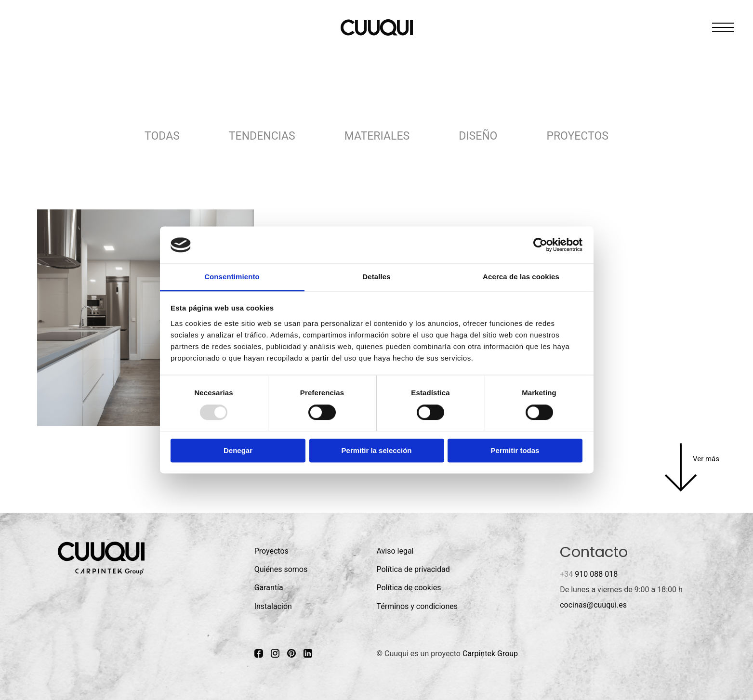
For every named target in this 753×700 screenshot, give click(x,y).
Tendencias (262, 136)
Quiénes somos (281, 569)
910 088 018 (589, 574)
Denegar (238, 450)
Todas (162, 136)
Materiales (377, 136)
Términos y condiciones (417, 606)
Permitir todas (515, 450)
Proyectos (577, 136)
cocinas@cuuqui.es (593, 605)
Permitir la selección (377, 450)
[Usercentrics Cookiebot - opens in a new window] (540, 245)
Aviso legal (395, 551)
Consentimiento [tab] (232, 277)
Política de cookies (409, 588)
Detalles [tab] (376, 277)
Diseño (478, 136)
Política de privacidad (413, 569)
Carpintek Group (490, 654)
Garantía (269, 588)
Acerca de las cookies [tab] (521, 277)
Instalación (273, 606)
